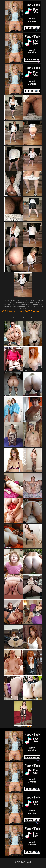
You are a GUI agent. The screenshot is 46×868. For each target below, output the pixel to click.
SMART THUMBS (27, 726)
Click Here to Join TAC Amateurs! (23, 311)
